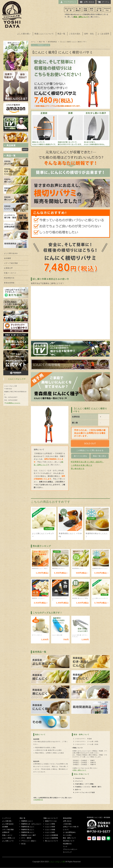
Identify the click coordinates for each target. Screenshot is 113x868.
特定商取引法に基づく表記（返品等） (87, 462)
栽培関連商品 (52, 42)
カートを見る (67, 835)
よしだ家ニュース (8, 841)
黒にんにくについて (52, 841)
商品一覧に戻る (100, 456)
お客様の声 (8, 268)
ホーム (33, 42)
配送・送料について (81, 17)
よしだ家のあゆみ (11, 253)
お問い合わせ (87, 2)
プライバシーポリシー (70, 849)
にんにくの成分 (50, 832)
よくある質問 (103, 34)
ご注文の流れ (75, 34)
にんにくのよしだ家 (99, 826)
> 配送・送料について (79, 770)
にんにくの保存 (50, 827)
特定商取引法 (9, 278)
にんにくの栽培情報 (52, 838)
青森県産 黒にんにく (28, 830)
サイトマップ (67, 852)
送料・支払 (89, 34)
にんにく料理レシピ (9, 838)
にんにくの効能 (50, 830)
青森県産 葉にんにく (28, 832)
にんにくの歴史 (50, 824)
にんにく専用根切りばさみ (40, 45)
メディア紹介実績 (11, 263)
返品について (40, 734)
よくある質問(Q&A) (69, 832)
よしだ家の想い (24, 34)
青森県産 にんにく (27, 821)
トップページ (6, 818)
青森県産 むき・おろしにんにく (31, 824)
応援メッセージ (10, 273)
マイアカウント (68, 2)
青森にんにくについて (44, 34)
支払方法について (69, 841)
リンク (65, 846)
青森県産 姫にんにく (28, 827)
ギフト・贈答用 (26, 838)
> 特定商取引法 (38, 800)
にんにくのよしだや (17, 379)
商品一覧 (61, 34)
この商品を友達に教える (82, 465)
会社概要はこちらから (13, 403)
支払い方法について (81, 774)
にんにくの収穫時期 (52, 835)
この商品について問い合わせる (90, 450)
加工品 (23, 844)
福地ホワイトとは (51, 821)
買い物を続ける (78, 469)
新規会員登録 (9, 283)
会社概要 (8, 258)
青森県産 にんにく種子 (29, 835)
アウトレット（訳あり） (29, 841)
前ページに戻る (80, 456)
